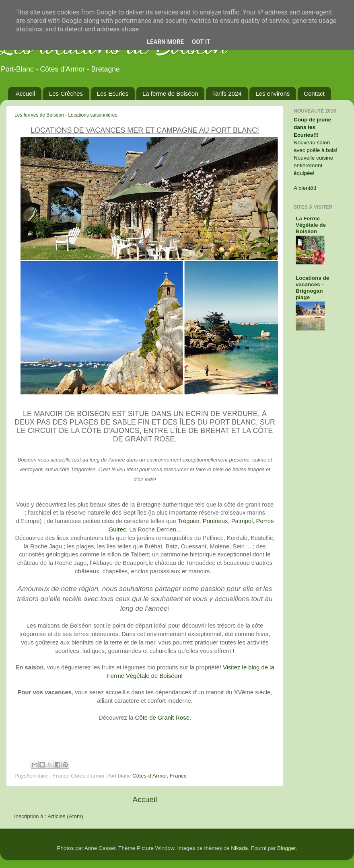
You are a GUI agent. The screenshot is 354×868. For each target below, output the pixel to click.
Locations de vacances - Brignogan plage (312, 288)
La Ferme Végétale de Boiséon (311, 225)
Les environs (273, 93)
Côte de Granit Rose (162, 718)
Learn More (165, 42)
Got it (201, 42)
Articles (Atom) (65, 816)
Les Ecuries (113, 93)
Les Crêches (66, 93)
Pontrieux (215, 521)
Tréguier (189, 521)
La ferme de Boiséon (170, 93)
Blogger (286, 848)
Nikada (239, 848)
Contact (314, 93)
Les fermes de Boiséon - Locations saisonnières (66, 115)
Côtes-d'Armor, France (160, 776)
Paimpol (242, 521)
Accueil (25, 93)
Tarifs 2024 (227, 93)
